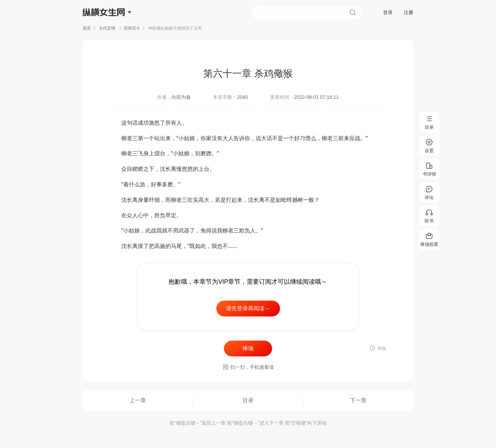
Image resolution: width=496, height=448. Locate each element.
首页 (87, 28)
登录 (388, 12)
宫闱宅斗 (132, 28)
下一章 (358, 400)
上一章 (138, 400)
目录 (248, 400)
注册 (409, 12)
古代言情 (107, 28)
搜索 (353, 12)
